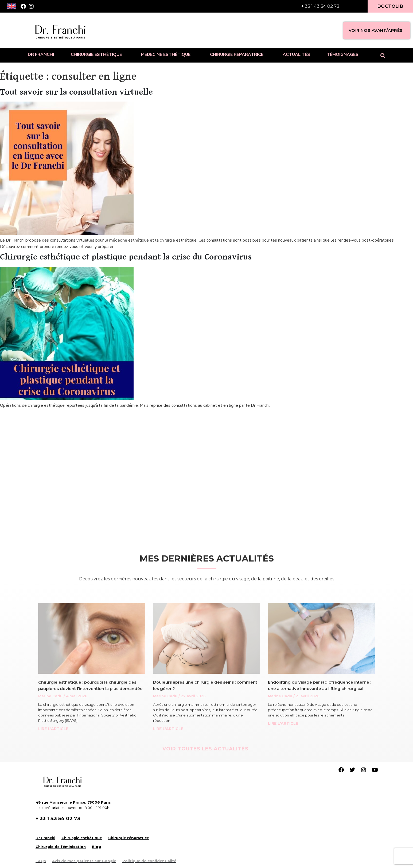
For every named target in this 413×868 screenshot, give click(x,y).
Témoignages (343, 55)
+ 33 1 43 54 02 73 (320, 6)
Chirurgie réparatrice (238, 55)
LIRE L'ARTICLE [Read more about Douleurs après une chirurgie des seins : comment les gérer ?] (168, 729)
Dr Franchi (41, 55)
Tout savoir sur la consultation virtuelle (76, 92)
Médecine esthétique (167, 55)
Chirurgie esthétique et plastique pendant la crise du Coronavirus (126, 257)
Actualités (296, 55)
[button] (383, 55)
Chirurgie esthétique (98, 55)
